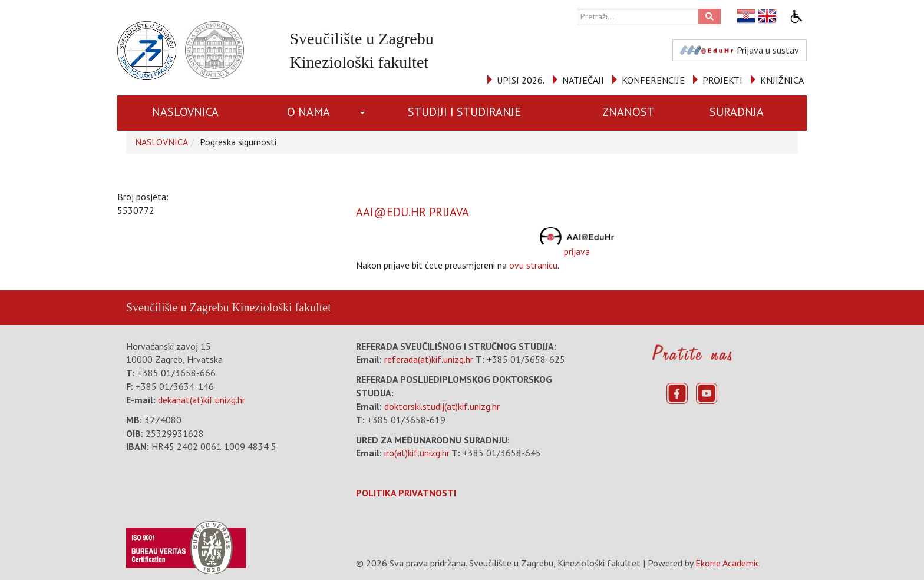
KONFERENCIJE (653, 80)
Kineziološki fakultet (281, 307)
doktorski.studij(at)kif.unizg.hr (442, 406)
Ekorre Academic (727, 563)
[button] (364, 113)
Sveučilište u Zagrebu (177, 307)
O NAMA (308, 112)
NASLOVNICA (185, 112)
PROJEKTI (722, 80)
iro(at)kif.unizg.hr (417, 453)
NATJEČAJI (583, 80)
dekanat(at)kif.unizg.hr (202, 400)
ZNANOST (628, 112)
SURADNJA (737, 112)
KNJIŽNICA (782, 80)
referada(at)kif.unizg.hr (429, 359)
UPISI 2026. (521, 80)
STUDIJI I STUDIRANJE (464, 112)
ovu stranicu (533, 265)
